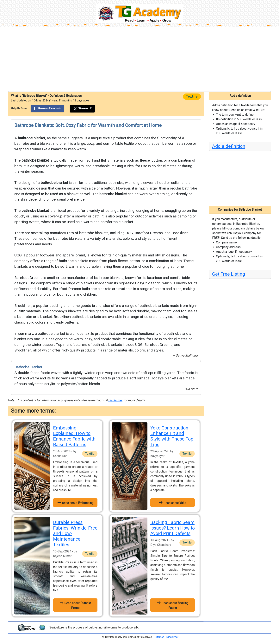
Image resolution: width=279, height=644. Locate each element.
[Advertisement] (139, 61)
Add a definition (229, 146)
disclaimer (115, 400)
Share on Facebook (47, 108)
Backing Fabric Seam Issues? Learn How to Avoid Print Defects (173, 528)
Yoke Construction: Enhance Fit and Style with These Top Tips (172, 436)
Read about (75, 503)
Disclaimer (172, 637)
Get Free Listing (229, 274)
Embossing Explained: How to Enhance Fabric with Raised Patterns (74, 436)
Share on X (82, 109)
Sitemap (160, 637)
